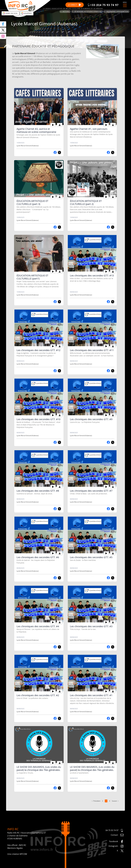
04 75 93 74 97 (115, 831)
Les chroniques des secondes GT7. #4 (38, 626)
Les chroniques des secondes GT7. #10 (38, 419)
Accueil (66, 11)
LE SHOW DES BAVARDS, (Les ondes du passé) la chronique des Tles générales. (39, 768)
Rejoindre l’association (117, 11)
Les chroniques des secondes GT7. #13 (92, 275)
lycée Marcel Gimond (25, 53)
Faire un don (10, 13)
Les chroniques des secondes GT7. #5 (91, 557)
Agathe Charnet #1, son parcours (89, 129)
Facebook (116, 842)
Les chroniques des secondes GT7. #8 (38, 491)
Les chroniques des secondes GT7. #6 (38, 557)
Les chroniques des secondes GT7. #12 (38, 350)
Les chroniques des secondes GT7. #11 (92, 350)
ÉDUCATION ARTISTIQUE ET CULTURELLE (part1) (32, 277)
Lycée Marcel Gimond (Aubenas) (28, 146)
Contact (117, 835)
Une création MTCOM (17, 854)
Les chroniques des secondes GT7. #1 (91, 695)
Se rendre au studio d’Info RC (88, 11)
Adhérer (26, 13)
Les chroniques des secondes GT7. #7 (91, 491)
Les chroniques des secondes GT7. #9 (91, 419)
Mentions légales (15, 848)
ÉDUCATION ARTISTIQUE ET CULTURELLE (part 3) (32, 202)
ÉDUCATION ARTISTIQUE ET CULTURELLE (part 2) (86, 202)
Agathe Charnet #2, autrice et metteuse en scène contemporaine (36, 130)
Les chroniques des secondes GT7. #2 (38, 695)
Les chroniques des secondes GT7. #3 (91, 626)
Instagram (116, 846)
